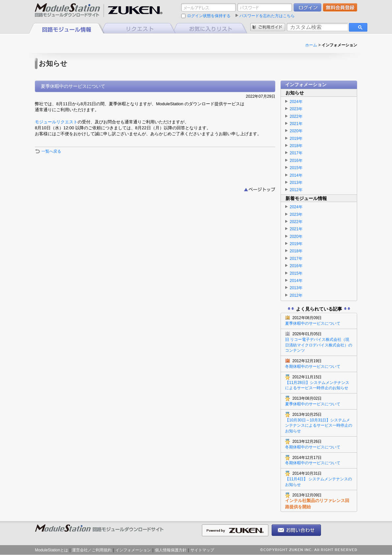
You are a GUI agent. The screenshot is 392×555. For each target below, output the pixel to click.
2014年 (296, 175)
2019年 (296, 139)
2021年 (296, 124)
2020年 (296, 131)
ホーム (311, 45)
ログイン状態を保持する (209, 16)
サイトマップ (202, 550)
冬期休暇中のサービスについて (319, 364)
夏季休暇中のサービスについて (319, 320)
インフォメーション (133, 550)
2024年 (296, 102)
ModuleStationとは (51, 550)
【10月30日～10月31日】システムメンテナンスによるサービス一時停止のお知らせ (319, 423)
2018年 (296, 146)
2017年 (296, 153)
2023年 (296, 109)
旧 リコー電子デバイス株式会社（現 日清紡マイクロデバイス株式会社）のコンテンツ (319, 342)
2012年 (296, 190)
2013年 (296, 183)
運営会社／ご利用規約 (92, 550)
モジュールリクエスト (56, 122)
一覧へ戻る (51, 151)
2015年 (296, 168)
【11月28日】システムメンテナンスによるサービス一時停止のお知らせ (319, 382)
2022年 (296, 116)
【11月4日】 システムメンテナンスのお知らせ (319, 479)
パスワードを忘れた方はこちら (267, 16)
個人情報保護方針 (171, 550)
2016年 (296, 161)
